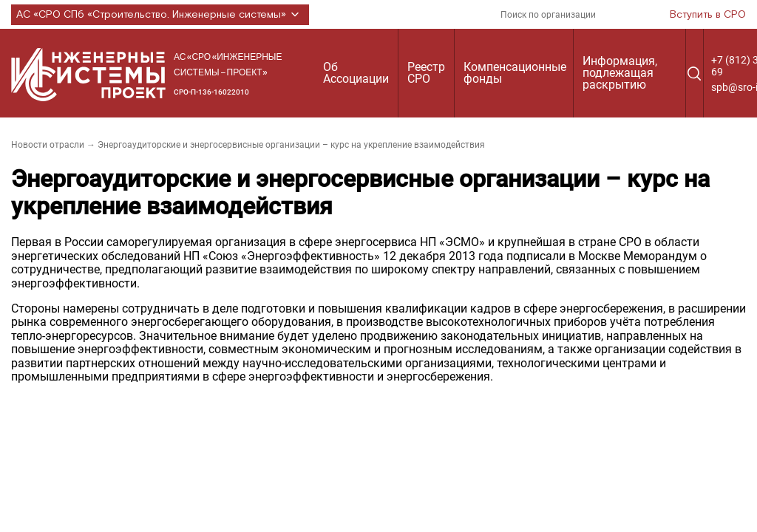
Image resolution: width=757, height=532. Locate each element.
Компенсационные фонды (515, 73)
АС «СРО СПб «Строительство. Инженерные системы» (160, 15)
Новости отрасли (48, 145)
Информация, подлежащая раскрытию (620, 73)
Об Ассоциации (356, 73)
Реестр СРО (426, 73)
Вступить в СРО (708, 15)
